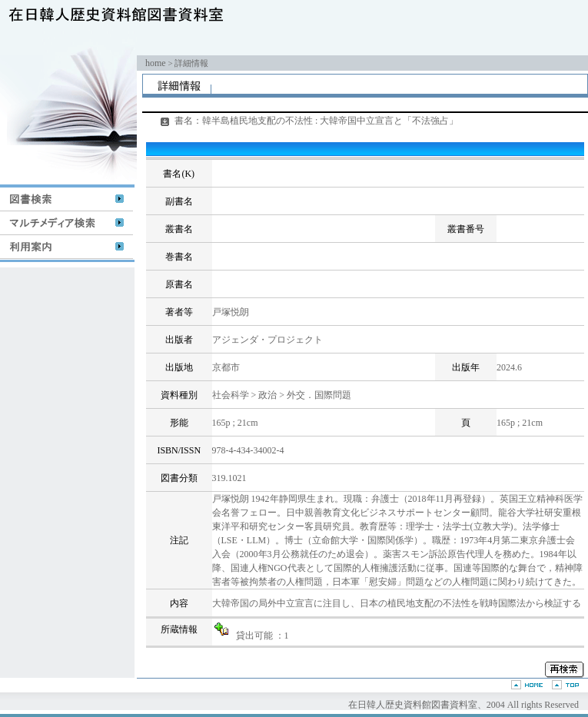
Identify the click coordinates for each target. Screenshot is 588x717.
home (156, 63)
